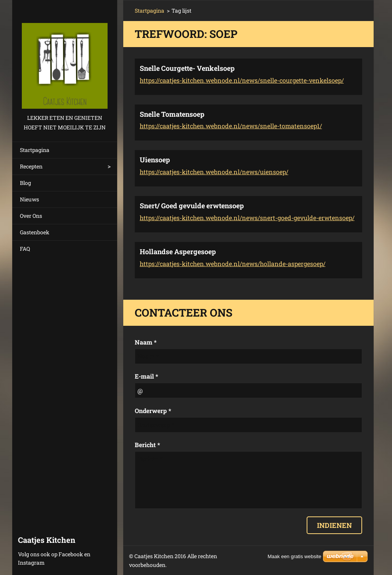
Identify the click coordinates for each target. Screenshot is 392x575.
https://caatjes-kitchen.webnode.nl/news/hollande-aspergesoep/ (233, 264)
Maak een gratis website (294, 556)
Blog (25, 183)
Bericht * (147, 445)
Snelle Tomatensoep (172, 114)
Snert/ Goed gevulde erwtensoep (192, 206)
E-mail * (146, 376)
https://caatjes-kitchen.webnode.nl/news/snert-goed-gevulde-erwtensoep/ (247, 218)
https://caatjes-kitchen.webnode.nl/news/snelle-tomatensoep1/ (231, 126)
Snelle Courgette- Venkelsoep (187, 68)
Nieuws (29, 199)
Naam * (146, 342)
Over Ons (31, 216)
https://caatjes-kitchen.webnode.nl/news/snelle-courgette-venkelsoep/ (242, 80)
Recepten (31, 166)
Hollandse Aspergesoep (178, 252)
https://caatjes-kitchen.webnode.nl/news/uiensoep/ (214, 172)
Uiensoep (155, 160)
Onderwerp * (153, 411)
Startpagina (35, 150)
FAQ (25, 249)
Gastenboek (35, 232)
